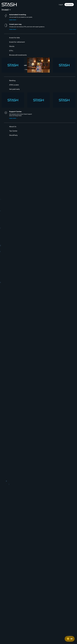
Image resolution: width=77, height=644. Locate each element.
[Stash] (9, 5)
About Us (13, 127)
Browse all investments (18, 55)
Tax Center (13, 131)
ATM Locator (14, 85)
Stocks (12, 46)
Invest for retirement (17, 42)
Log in (61, 5)
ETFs (11, 51)
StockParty (13, 135)
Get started (69, 4)
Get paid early (14, 89)
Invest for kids (14, 38)
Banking (12, 80)
